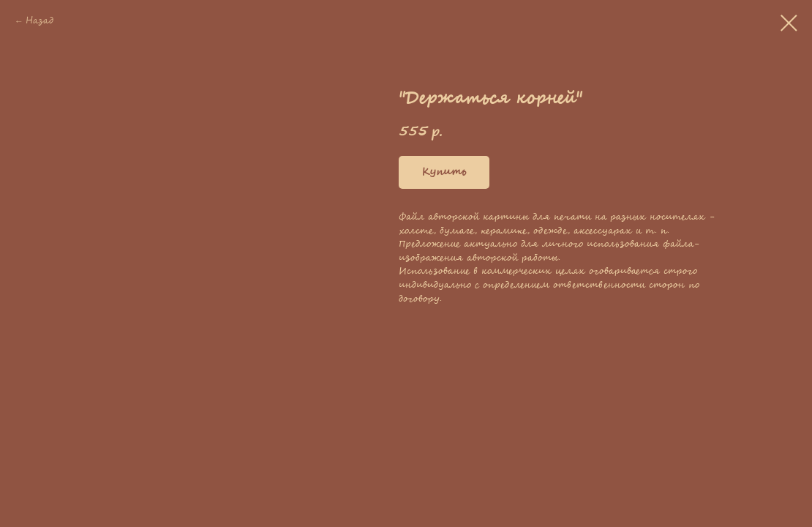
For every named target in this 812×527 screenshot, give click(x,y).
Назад (40, 21)
